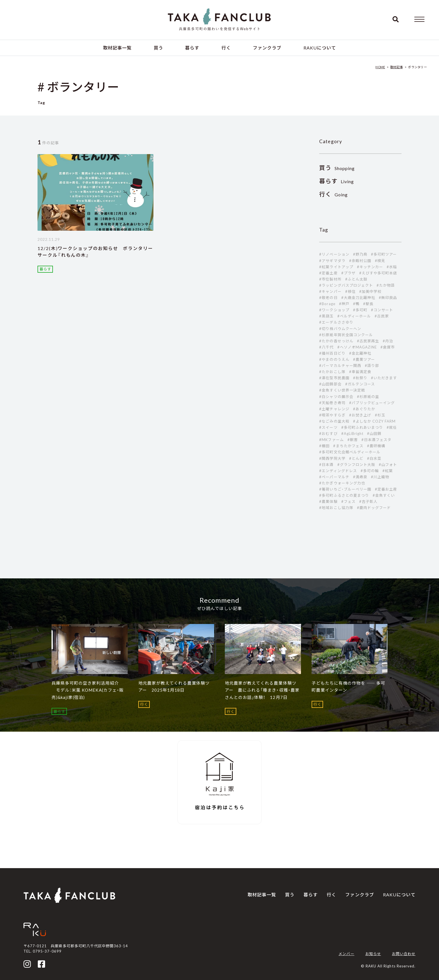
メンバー (346, 954)
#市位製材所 (330, 279)
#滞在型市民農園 (334, 378)
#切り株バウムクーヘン (340, 329)
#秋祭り (360, 378)
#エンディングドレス (338, 471)
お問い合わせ (404, 954)
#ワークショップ (334, 310)
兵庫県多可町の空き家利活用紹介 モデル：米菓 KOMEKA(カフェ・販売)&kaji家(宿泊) (88, 690)
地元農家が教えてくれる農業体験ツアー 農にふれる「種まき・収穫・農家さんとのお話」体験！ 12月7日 (262, 690)
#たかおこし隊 (332, 372)
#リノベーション (334, 254)
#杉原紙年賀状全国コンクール (346, 335)
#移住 (350, 291)
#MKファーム (331, 440)
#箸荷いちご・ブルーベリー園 (345, 489)
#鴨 (356, 304)
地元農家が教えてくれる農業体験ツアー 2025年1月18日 (174, 687)
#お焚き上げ (360, 415)
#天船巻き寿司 (332, 403)
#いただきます (384, 378)
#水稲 (392, 267)
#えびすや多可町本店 (378, 273)
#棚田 (324, 446)
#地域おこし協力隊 (336, 508)
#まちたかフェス (348, 446)
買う (158, 48)
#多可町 (360, 310)
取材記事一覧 (117, 48)
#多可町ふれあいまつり (362, 427)
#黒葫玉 (326, 316)
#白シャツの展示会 (336, 397)
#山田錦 (374, 434)
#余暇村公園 (360, 261)
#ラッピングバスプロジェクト (346, 285)
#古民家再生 (368, 341)
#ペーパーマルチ (334, 477)
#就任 (392, 427)
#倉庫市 (388, 347)
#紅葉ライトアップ (336, 267)
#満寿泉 (360, 477)
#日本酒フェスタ (376, 440)
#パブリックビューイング (372, 403)
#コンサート (382, 310)
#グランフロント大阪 (356, 465)
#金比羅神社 (360, 353)
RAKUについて (320, 48)
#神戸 (344, 304)
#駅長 (368, 304)
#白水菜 (374, 458)
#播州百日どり (332, 353)
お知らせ (373, 954)
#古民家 (382, 316)
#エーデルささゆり (336, 322)
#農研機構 (376, 446)
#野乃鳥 (360, 254)
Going (333, 195)
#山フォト (388, 465)
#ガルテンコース (360, 384)
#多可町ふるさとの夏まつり (344, 495)
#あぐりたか (364, 409)
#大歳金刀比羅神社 (358, 298)
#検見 (380, 261)
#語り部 (372, 366)
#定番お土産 (386, 489)
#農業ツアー (364, 359)
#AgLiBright (352, 434)
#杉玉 (380, 415)
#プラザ (348, 273)
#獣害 (353, 440)
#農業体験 (328, 501)
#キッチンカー (370, 267)
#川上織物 (380, 477)
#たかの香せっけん (336, 341)
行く (226, 48)
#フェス (348, 501)
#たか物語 (386, 285)
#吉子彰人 (368, 501)
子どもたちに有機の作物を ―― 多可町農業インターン (349, 687)
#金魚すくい (384, 495)
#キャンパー (330, 291)
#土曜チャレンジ (334, 409)
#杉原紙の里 (368, 397)
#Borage (327, 304)
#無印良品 (388, 298)
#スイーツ (328, 427)
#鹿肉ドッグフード (374, 508)
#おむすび (328, 434)
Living (337, 181)
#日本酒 (326, 465)
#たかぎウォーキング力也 (342, 483)
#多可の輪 (370, 471)
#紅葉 (388, 471)
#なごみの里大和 (334, 421)
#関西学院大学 (332, 458)
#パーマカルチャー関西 (340, 366)
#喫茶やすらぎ (332, 415)
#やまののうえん (334, 359)
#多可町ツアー (384, 254)
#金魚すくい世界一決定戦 (342, 390)
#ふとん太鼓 (356, 279)
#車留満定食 (360, 372)
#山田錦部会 (330, 384)
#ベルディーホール (354, 316)
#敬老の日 (328, 298)
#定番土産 (328, 273)
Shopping (337, 168)
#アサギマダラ (332, 261)
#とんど (356, 458)
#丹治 (388, 341)
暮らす (192, 48)
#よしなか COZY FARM (374, 421)
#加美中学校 (370, 291)
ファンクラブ (267, 48)
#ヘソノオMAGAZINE (357, 347)
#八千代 (326, 347)
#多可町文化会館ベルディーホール (350, 452)
